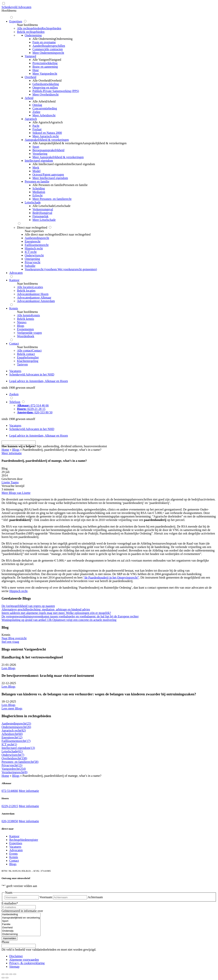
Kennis (14, 857)
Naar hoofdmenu (27, 25)
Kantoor (14, 836)
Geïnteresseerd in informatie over (22, 911)
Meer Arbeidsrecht (44, 115)
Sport (21, 921)
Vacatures (15, 847)
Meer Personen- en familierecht (52, 199)
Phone (5, 942)
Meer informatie (29, 791)
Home (5, 450)
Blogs (16, 450)
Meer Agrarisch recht (46, 136)
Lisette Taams (10, 482)
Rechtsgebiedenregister (24, 840)
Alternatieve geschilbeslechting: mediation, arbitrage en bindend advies (46, 609)
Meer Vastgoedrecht (45, 74)
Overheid (21, 928)
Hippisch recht (18, 591)
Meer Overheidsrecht (46, 94)
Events (14, 854)
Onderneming (21, 934)
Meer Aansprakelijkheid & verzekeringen (58, 157)
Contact (14, 861)
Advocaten (16, 850)
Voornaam (46, 897)
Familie (21, 924)
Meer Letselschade (44, 220)
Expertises (16, 843)
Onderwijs (21, 931)
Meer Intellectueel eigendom (50, 178)
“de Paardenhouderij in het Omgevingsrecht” (111, 577)
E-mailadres (10, 903)
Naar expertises (34, 231)
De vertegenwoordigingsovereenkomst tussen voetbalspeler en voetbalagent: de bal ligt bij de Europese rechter (70, 616)
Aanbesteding (21, 915)
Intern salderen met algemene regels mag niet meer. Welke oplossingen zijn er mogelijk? (56, 613)
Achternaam (95, 897)
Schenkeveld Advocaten (16, 7)
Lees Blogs (8, 668)
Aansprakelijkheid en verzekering (21, 918)
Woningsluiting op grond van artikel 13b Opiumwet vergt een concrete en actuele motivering (59, 620)
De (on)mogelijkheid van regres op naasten (28, 606)
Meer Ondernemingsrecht (48, 53)
